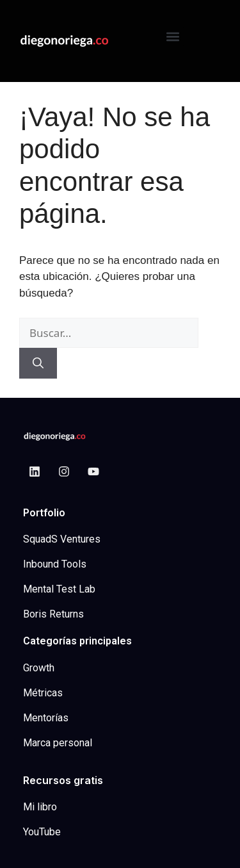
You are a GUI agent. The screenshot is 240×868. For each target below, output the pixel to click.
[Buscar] (38, 363)
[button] (173, 36)
